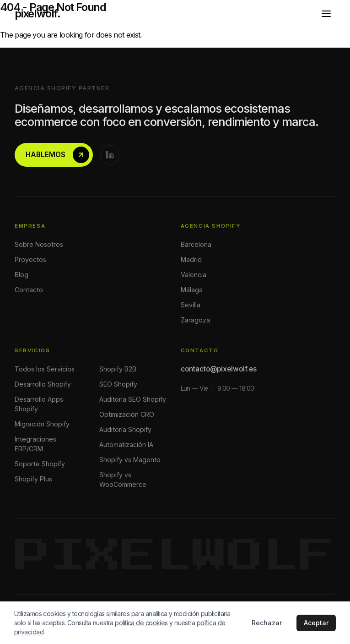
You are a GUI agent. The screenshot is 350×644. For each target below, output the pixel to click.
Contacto (29, 290)
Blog (22, 275)
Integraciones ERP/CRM (35, 444)
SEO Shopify (118, 384)
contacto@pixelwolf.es (219, 369)
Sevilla (191, 305)
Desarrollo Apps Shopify (39, 404)
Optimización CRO (127, 414)
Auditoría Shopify (125, 429)
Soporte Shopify (40, 464)
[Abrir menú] (326, 14)
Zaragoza (195, 320)
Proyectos (30, 259)
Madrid (191, 259)
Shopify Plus (33, 479)
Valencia (194, 275)
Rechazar (267, 623)
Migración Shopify (42, 424)
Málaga (192, 290)
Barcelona (196, 244)
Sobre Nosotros (39, 244)
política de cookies (141, 623)
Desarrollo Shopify (43, 384)
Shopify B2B (118, 369)
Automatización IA (126, 445)
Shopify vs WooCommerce (123, 480)
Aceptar (316, 623)
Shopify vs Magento (130, 460)
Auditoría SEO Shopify (133, 399)
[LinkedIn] (110, 155)
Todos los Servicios (45, 369)
